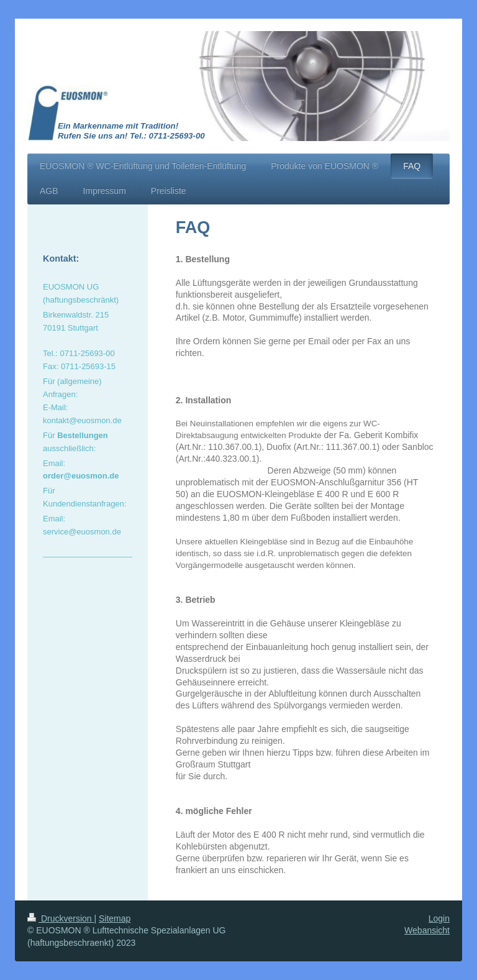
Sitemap (115, 918)
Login (439, 918)
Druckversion (61, 918)
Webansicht (427, 930)
